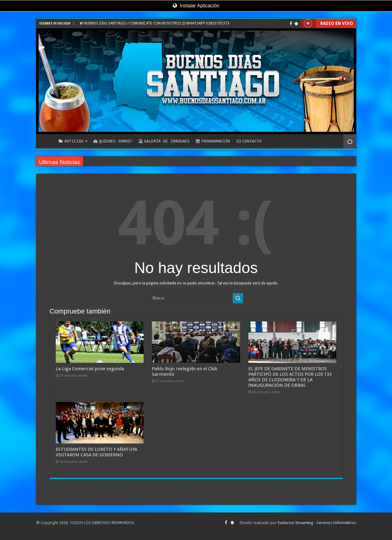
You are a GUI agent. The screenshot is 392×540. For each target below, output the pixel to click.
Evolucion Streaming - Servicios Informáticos (317, 523)
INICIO (47, 141)
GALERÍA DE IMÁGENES (164, 141)
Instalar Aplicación (196, 6)
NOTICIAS (71, 141)
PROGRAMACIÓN (213, 141)
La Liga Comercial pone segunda (90, 369)
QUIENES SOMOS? (113, 141)
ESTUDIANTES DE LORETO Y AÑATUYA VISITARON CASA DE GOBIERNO (96, 452)
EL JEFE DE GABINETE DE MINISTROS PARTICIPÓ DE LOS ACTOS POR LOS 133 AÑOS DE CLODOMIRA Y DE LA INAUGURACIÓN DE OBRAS (290, 377)
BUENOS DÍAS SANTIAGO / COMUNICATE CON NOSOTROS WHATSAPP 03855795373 (155, 23)
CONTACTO (249, 141)
